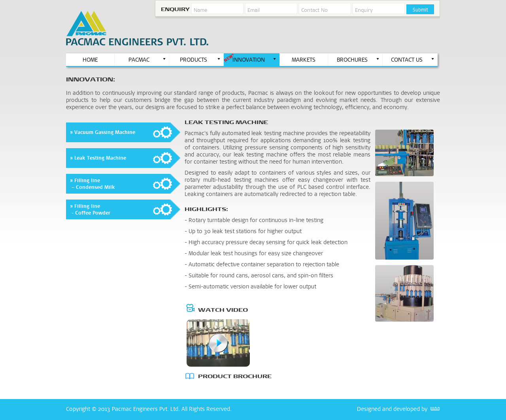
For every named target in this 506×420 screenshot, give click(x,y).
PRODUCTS (201, 60)
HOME (90, 60)
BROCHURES (358, 60)
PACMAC (148, 60)
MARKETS (304, 60)
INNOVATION (255, 60)
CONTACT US (413, 60)
